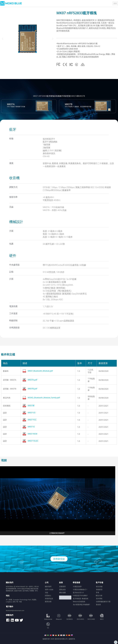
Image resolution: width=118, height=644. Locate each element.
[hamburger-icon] (115, 3)
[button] (3, 39)
